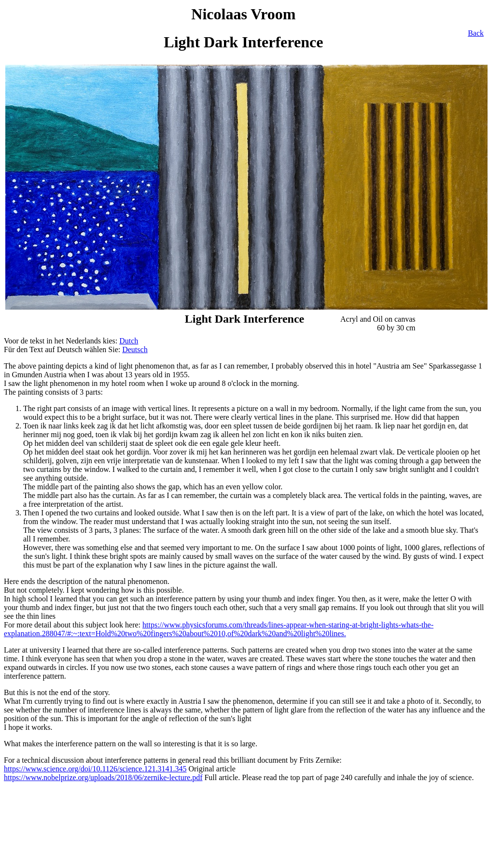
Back (476, 33)
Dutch (129, 341)
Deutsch (135, 349)
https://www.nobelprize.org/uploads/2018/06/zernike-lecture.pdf (103, 777)
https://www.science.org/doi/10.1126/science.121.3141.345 (95, 769)
